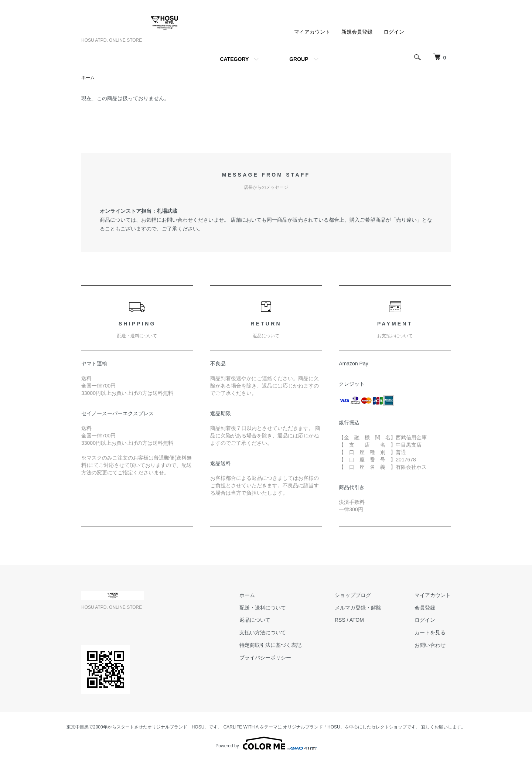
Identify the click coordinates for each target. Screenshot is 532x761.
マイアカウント (312, 32)
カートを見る (430, 632)
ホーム (88, 78)
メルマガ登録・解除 (358, 608)
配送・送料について (263, 608)
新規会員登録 (357, 32)
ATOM (357, 620)
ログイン (394, 32)
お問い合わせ (430, 645)
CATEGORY (234, 59)
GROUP (299, 59)
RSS (340, 620)
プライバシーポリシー (265, 658)
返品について (255, 620)
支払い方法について (263, 632)
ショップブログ (353, 595)
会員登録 (425, 608)
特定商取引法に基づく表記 (270, 645)
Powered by (266, 743)
